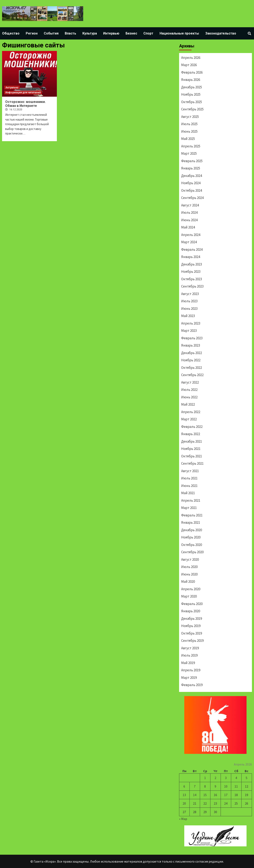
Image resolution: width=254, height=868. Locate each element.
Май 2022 (188, 404)
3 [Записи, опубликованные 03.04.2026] (226, 778)
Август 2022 (190, 382)
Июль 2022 (189, 390)
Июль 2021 (189, 478)
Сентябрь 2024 (192, 198)
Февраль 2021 (192, 515)
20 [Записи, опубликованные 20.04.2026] (184, 803)
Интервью (111, 33)
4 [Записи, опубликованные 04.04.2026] (236, 778)
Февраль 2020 (192, 604)
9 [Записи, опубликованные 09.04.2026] (215, 786)
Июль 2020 (189, 567)
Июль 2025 (189, 124)
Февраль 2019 (192, 685)
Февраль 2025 (192, 161)
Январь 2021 (191, 522)
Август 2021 (190, 471)
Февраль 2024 (192, 249)
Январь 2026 (191, 80)
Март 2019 (189, 678)
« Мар (183, 819)
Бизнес (131, 33)
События (51, 33)
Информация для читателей (23, 93)
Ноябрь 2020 (191, 537)
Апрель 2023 (191, 323)
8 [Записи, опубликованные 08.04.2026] (205, 786)
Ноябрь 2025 (191, 94)
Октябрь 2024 (192, 190)
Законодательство (221, 33)
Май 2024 (188, 227)
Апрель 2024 (191, 235)
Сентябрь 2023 (192, 286)
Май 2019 (188, 663)
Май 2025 (188, 139)
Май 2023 (188, 316)
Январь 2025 (191, 168)
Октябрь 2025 (192, 102)
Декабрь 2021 (192, 441)
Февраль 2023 (192, 338)
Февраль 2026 (192, 72)
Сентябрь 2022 (192, 375)
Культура (90, 33)
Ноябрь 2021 (191, 449)
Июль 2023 (189, 301)
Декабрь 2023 (192, 264)
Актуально (12, 88)
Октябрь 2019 (192, 633)
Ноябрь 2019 (191, 626)
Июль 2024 (189, 212)
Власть (70, 33)
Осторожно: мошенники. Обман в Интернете (25, 104)
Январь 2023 (191, 345)
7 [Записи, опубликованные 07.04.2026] (195, 786)
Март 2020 (189, 596)
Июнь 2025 (189, 131)
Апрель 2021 (191, 500)
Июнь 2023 (189, 309)
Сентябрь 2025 (192, 109)
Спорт (148, 33)
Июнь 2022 (189, 397)
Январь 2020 (191, 611)
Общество (11, 33)
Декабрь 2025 (192, 87)
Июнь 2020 (189, 574)
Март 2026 (189, 65)
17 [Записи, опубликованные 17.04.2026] (226, 795)
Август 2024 (190, 205)
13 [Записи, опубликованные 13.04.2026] (184, 795)
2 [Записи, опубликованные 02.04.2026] (215, 778)
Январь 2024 (191, 257)
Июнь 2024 (189, 220)
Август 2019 (190, 648)
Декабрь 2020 (192, 530)
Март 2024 (189, 242)
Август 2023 (190, 294)
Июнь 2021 (189, 486)
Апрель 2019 (191, 670)
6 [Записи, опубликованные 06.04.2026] (184, 786)
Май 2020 (188, 582)
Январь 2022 (191, 434)
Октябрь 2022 (192, 368)
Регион (32, 33)
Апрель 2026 (191, 58)
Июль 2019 (189, 655)
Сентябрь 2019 (192, 641)
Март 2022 (189, 419)
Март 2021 (189, 508)
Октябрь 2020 (192, 545)
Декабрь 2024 (192, 176)
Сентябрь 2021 (192, 463)
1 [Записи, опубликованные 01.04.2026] (205, 778)
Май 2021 (188, 493)
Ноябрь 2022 (191, 360)
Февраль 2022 (192, 427)
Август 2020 (190, 559)
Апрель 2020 (191, 589)
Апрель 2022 (191, 412)
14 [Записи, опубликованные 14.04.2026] (195, 795)
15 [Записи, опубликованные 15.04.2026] (205, 795)
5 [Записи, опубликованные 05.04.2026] (247, 778)
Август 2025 (190, 117)
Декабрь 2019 (192, 619)
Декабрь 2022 (192, 353)
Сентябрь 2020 (192, 552)
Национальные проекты (179, 33)
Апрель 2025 (191, 146)
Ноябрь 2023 (191, 272)
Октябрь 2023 (192, 279)
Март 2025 (189, 153)
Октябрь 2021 (192, 456)
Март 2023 (189, 331)
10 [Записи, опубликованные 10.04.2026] (226, 786)
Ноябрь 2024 (191, 183)
